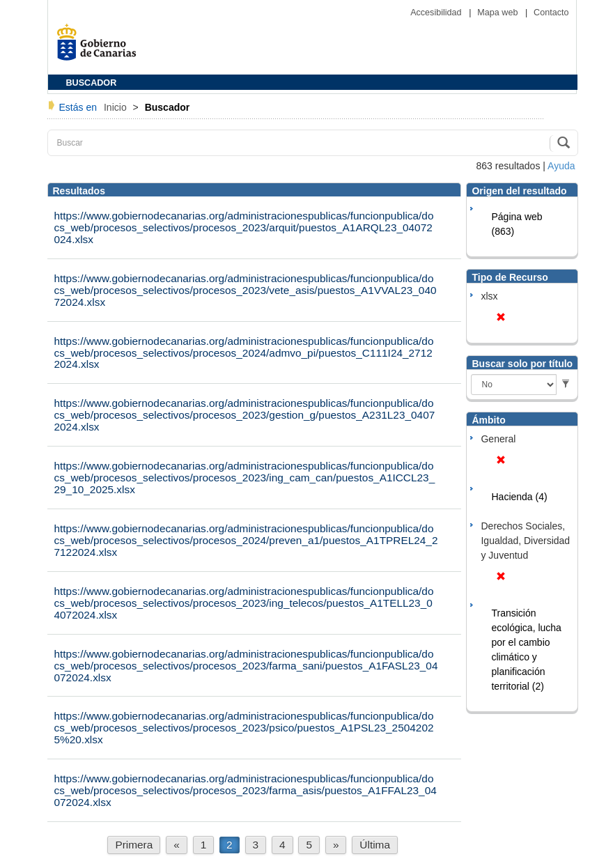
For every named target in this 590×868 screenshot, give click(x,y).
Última (375, 845)
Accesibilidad (437, 13)
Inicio (117, 107)
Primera (134, 845)
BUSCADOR (92, 83)
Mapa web (499, 13)
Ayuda (561, 166)
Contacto (551, 13)
